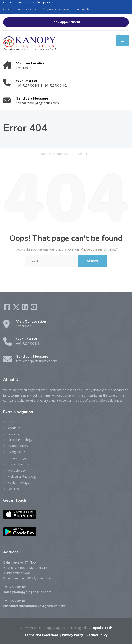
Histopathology (18, 464)
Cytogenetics (17, 452)
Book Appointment (66, 22)
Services (13, 434)
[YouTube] (34, 308)
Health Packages (19, 483)
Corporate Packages (56, 9)
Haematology (17, 458)
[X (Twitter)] (17, 308)
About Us (14, 428)
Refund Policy (97, 635)
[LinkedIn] (26, 308)
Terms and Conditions (41, 635)
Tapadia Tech (102, 628)
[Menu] (123, 40)
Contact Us (82, 9)
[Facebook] (8, 308)
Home (12, 422)
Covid (7, 9)
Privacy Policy (73, 635)
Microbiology (17, 470)
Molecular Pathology (22, 476)
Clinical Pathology (20, 440)
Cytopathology (18, 446)
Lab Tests (14, 489)
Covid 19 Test (25, 9)
